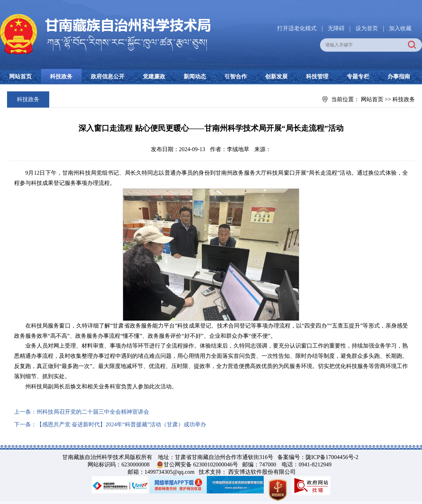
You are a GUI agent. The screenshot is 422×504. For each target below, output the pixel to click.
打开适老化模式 (297, 28)
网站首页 (20, 76)
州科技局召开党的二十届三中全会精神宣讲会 (93, 412)
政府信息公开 (108, 76)
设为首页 (367, 28)
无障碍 (336, 28)
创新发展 (276, 76)
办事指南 (399, 76)
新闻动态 (195, 76)
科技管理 (317, 76)
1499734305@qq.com (170, 472)
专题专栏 (358, 76)
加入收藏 (400, 28)
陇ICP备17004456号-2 (332, 457)
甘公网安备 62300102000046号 (201, 464)
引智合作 (236, 76)
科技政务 (61, 76)
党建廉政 (154, 76)
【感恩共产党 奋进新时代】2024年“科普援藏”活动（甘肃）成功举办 (121, 424)
